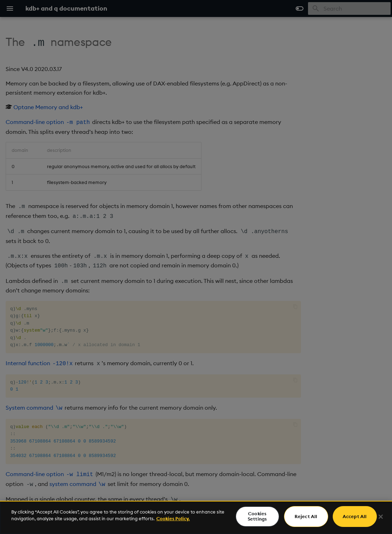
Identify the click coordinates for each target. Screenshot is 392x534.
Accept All (355, 516)
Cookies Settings (257, 516)
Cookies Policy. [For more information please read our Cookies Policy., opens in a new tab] (173, 518)
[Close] (381, 517)
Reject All (306, 516)
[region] (196, 517)
